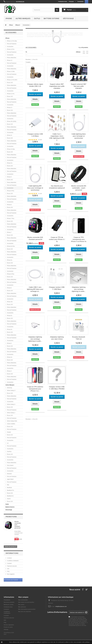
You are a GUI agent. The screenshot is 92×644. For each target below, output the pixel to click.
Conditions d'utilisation (13, 561)
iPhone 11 (9, 108)
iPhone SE (10, 302)
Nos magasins (11, 574)
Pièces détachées (11, 58)
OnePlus (9, 451)
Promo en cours (8, 627)
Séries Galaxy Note (12, 421)
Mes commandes (23, 600)
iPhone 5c (9, 316)
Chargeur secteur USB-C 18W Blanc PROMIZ (57, 388)
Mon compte (23, 597)
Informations (12, 553)
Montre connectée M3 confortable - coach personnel (79, 188)
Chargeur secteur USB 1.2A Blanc (35, 135)
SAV (8, 569)
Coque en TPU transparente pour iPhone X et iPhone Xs (79, 239)
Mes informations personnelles (27, 609)
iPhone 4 (9, 371)
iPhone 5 (9, 343)
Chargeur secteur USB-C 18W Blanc (57, 288)
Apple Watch (10, 479)
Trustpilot (28, 62)
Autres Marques (23, 18)
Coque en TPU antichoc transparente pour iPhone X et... (35, 389)
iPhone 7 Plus (10, 218)
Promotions (11, 517)
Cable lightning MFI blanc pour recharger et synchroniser (35, 188)
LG (8, 443)
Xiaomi (9, 499)
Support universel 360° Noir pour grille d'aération (79, 86)
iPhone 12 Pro (11, 49)
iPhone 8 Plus (10, 191)
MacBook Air (10, 496)
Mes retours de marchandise (26, 602)
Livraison (9, 558)
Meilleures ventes (9, 605)
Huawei (9, 432)
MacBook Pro (10, 490)
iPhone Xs (9, 163)
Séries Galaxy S (11, 390)
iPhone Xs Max (11, 149)
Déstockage (68, 18)
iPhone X (9, 177)
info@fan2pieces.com (61, 606)
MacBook (9, 488)
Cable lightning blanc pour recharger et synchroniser (79, 136)
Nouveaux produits (9, 602)
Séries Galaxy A (11, 404)
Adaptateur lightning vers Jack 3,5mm (57, 338)
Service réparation (9, 625)
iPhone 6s (9, 260)
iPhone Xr (9, 135)
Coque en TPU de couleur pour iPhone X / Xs (57, 239)
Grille (84, 52)
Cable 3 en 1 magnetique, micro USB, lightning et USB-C (57, 137)
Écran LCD (10, 83)
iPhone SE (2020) (11, 121)
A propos (9, 563)
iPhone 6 (9, 288)
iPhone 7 (9, 232)
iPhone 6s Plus (11, 246)
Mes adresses (22, 607)
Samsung (9, 388)
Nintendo (9, 474)
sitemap (6, 629)
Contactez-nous (63, 1)
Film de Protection (11, 44)
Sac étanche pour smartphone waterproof (57, 187)
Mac (8, 485)
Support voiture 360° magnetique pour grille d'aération (57, 86)
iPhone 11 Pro (11, 94)
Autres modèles (11, 424)
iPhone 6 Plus (10, 274)
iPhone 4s (9, 357)
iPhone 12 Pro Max (12, 41)
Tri (26, 52)
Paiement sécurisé (12, 566)
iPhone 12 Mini (11, 71)
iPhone (9, 18)
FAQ (8, 571)
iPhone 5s (9, 329)
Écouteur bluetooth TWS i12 (79, 338)
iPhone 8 (9, 205)
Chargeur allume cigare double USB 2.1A (35, 85)
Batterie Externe (51, 18)
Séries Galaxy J (11, 413)
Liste (87, 52)
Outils (37, 18)
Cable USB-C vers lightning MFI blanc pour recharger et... (35, 289)
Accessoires (10, 46)
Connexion (80, 1)
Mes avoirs (21, 605)
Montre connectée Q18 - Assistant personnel (18, 525)
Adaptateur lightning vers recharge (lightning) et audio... (79, 289)
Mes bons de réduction (25, 612)
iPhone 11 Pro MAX (12, 80)
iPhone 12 (9, 60)
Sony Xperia (10, 465)
